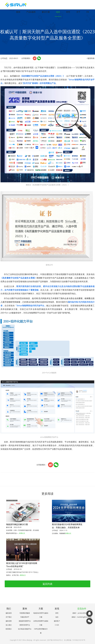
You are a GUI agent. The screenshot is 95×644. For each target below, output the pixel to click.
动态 (58, 12)
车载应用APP (25, 617)
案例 (18, 12)
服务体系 (9, 613)
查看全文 (22, 533)
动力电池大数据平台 (25, 629)
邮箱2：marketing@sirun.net (82, 617)
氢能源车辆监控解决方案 (17, 524)
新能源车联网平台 (25, 621)
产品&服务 (31, 12)
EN (88, 12)
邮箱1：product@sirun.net (82, 613)
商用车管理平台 (25, 625)
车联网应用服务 (25, 613)
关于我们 (9, 617)
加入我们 (9, 625)
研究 (68, 12)
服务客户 (57, 621)
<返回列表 (91, 58)
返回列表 (47, 584)
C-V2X (57, 625)
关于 (78, 12)
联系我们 (9, 629)
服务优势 (9, 621)
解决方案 (46, 12)
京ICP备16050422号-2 (55, 640)
